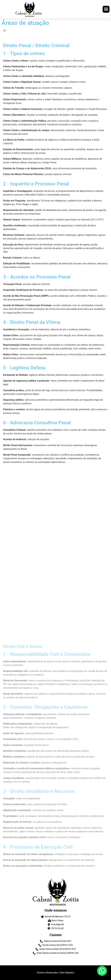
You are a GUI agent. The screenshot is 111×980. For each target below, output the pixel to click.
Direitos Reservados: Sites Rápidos (55, 973)
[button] (106, 9)
